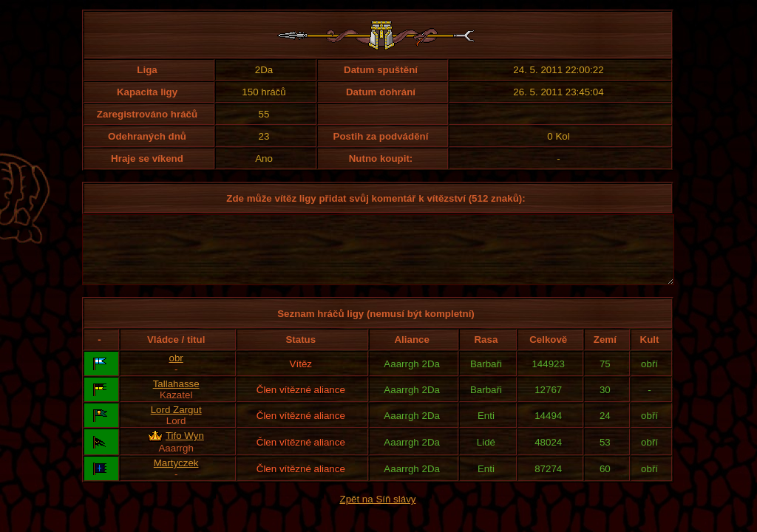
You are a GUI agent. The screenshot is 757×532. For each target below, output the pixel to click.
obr (176, 371)
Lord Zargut (176, 423)
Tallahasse (176, 397)
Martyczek (176, 476)
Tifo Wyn (185, 449)
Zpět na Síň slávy (378, 512)
